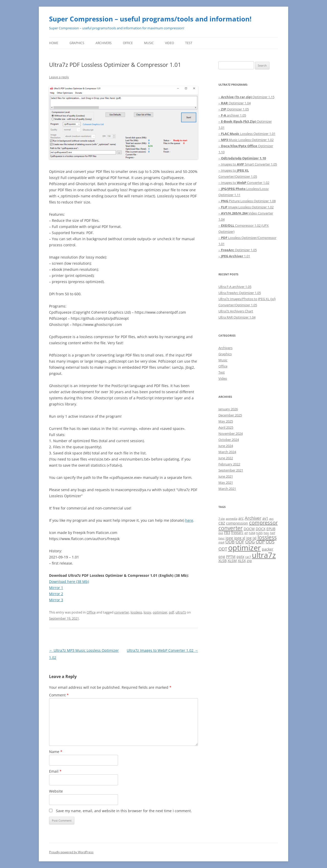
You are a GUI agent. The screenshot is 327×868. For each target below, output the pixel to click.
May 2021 (226, 482)
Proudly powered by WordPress (71, 852)
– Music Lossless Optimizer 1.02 (246, 140)
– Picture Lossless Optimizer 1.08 (247, 201)
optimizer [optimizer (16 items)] (244, 548)
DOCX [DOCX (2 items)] (261, 529)
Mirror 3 (56, 600)
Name (56, 752)
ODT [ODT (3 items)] (223, 549)
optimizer (160, 612)
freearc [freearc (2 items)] (237, 533)
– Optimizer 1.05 (234, 109)
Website (56, 791)
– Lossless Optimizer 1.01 (247, 134)
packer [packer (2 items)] (268, 549)
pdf (171, 612)
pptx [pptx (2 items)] (240, 557)
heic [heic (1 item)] (266, 533)
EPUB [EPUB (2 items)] (271, 529)
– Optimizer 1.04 (235, 103)
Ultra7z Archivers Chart (236, 311)
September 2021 (231, 470)
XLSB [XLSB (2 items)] (223, 561)
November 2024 (231, 433)
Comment (59, 695)
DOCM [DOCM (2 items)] (249, 529)
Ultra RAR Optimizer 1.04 (237, 317)
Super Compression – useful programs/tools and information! (150, 19)
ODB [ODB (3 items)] (230, 542)
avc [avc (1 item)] (271, 519)
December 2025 (230, 415)
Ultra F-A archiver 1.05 (235, 287)
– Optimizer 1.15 (246, 97)
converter (122, 612)
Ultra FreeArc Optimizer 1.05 (240, 293)
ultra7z (181, 612)
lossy (147, 612)
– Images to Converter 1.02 (244, 183)
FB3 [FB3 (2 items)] (227, 533)
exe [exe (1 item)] (221, 533)
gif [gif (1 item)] (246, 533)
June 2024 (226, 446)
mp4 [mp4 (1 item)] (221, 542)
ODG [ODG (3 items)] (250, 542)
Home (54, 43)
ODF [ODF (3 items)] (240, 542)
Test (189, 43)
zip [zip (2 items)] (249, 561)
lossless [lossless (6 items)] (267, 537)
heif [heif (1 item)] (273, 533)
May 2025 (226, 421)
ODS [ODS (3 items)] (270, 542)
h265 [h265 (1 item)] (259, 533)
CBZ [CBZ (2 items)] (222, 523)
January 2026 (228, 409)
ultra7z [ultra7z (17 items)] (264, 555)
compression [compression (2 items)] (237, 523)
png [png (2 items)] (222, 557)
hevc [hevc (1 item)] (221, 538)
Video (170, 43)
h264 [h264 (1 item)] (252, 533)
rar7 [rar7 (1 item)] (248, 557)
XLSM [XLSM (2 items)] (232, 561)
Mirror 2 (56, 594)
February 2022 (229, 464)
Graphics (77, 43)
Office (128, 43)
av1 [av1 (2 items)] (265, 518)
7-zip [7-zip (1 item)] (222, 519)
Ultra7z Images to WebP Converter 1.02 (162, 650)
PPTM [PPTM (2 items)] (231, 557)
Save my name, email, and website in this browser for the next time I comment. (124, 811)
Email (55, 771)
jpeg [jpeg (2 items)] (229, 538)
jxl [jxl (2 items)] (255, 538)
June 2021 (226, 476)
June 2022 (226, 458)
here (189, 520)
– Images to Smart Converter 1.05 (248, 164)
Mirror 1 (56, 588)
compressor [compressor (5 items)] (263, 523)
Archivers (104, 43)
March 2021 (227, 489)
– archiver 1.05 (232, 115)
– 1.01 (234, 256)
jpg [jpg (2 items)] (249, 538)
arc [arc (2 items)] (241, 518)
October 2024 (229, 440)
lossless (136, 612)
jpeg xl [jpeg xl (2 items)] (240, 538)
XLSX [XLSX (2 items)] (242, 561)
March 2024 (227, 452)
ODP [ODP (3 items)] (260, 542)
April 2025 (226, 427)
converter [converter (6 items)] (231, 528)
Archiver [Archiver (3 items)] (253, 518)
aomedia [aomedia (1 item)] (232, 519)
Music (149, 43)
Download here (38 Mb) (69, 582)
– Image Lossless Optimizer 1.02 (246, 207)
